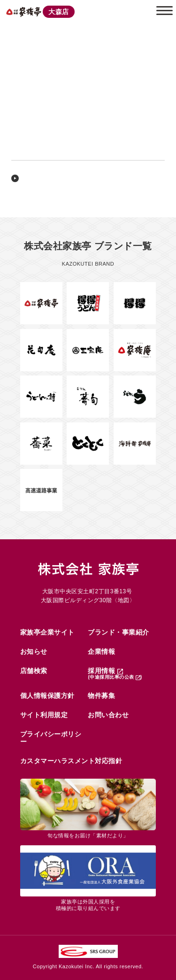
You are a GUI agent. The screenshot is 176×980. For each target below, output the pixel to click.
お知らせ (34, 651)
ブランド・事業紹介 (119, 632)
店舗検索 (34, 671)
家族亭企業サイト (47, 632)
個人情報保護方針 (47, 696)
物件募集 (101, 696)
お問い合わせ (108, 715)
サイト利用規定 (44, 715)
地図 (124, 600)
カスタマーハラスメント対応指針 (71, 761)
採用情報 (105, 671)
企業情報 (101, 651)
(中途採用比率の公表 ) (115, 677)
